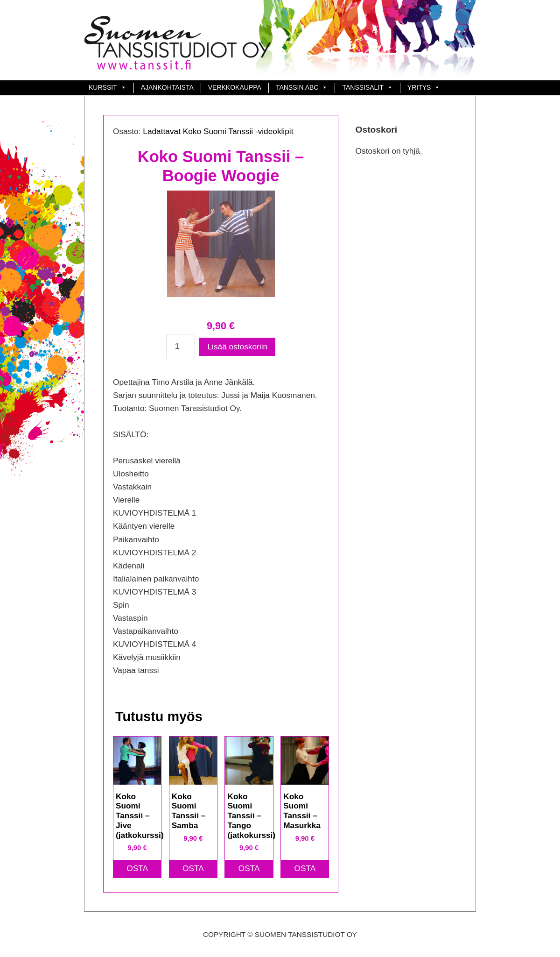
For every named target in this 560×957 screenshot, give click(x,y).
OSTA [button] (137, 868)
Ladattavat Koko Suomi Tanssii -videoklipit (218, 131)
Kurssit (103, 87)
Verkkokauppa (235, 87)
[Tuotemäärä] (181, 347)
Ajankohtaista (167, 87)
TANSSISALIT (363, 87)
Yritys (419, 87)
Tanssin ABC (297, 87)
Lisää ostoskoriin (238, 347)
